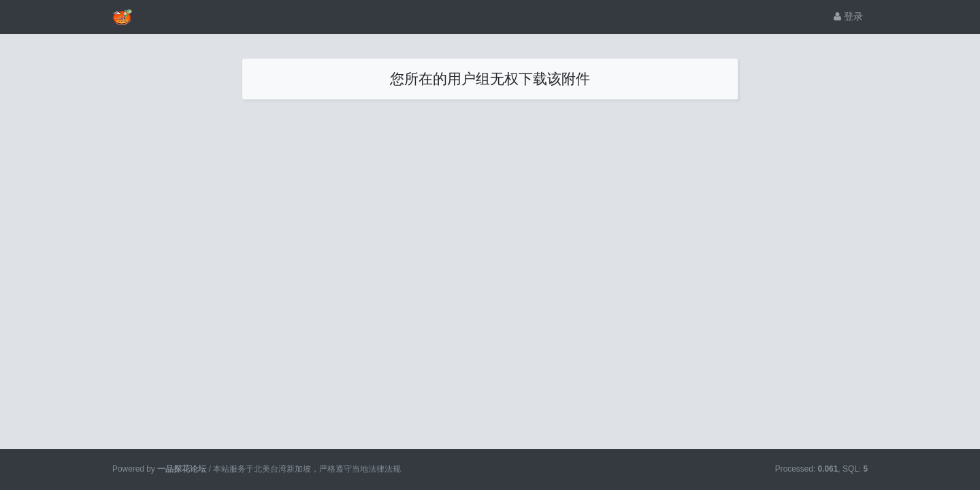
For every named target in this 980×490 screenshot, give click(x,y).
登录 (848, 16)
